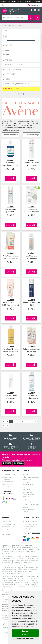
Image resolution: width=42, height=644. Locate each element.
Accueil (4, 26)
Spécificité (10, 74)
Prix (6, 31)
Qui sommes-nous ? (9, 475)
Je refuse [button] (25, 635)
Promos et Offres (13, 89)
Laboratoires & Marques (31, 477)
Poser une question (9, 482)
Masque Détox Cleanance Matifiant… (31, 211)
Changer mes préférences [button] (25, 639)
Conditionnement (13, 70)
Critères (9, 45)
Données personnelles (31, 505)
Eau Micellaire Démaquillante (32, 257)
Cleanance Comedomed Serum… (11, 164)
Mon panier (6, 530)
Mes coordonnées (8, 525)
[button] (11, 135)
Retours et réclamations (10, 487)
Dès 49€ (32, 438)
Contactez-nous (7, 485)
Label (7, 79)
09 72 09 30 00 (32, 446)
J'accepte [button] (25, 631)
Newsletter (27, 490)
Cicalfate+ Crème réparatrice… (11, 397)
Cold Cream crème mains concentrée (10, 257)
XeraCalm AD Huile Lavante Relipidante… (10, 351)
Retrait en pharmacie (30, 522)
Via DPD (11, 446)
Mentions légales (29, 502)
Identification (6, 522)
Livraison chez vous (30, 525)
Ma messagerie (7, 535)
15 (35, 422)
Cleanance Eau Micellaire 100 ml (32, 397)
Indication (17, 84)
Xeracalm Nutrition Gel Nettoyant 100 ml (10, 304)
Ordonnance (27, 492)
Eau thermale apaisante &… (11, 211)
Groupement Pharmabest (6, 478)
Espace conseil (28, 487)
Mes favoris (6, 532)
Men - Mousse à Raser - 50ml (32, 304)
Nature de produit (14, 65)
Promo (7, 51)
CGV (24, 500)
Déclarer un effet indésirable (29, 496)
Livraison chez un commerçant (29, 528)
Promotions (27, 480)
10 (30, 422)
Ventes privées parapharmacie (28, 484)
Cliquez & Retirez (11, 437)
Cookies (26, 507)
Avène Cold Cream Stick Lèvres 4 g (31, 164)
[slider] (5, 40)
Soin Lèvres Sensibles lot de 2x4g (32, 351)
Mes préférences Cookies (29, 511)
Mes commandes (8, 527)
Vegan (7, 54)
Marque (12, 26)
